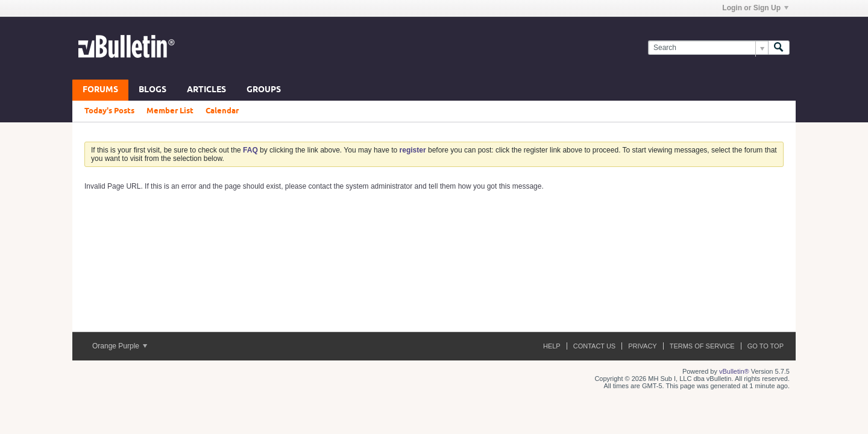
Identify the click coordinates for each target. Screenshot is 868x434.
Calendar (222, 111)
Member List (170, 111)
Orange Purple (120, 346)
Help (552, 346)
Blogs (153, 90)
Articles (206, 90)
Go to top (766, 346)
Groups (264, 90)
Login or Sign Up (755, 8)
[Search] (708, 48)
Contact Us (595, 346)
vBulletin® (734, 371)
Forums (100, 90)
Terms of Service (702, 346)
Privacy (642, 346)
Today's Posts (109, 111)
